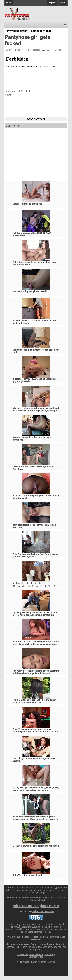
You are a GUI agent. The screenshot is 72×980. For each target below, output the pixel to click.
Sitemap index (36, 961)
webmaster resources (43, 915)
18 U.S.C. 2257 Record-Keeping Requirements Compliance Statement (36, 942)
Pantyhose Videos (40, 31)
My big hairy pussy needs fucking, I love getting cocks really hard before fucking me (36, 793)
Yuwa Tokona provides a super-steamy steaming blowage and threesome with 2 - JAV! (36, 734)
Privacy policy (36, 958)
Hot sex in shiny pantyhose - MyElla (30, 295)
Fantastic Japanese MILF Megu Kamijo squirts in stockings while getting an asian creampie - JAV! (36, 648)
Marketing (50, 958)
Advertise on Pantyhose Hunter (36, 910)
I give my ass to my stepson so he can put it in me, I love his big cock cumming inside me (35, 617)
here (25, 901)
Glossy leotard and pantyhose (27, 208)
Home (9, 3)
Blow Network (40, 901)
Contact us (23, 958)
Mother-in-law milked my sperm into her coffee (36, 850)
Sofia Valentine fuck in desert (27, 879)
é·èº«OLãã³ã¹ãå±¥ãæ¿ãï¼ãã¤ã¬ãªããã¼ (36, 590)
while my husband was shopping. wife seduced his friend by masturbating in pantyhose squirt (36, 413)
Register (52, 3)
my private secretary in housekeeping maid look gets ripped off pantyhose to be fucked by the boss (35, 823)
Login (63, 3)
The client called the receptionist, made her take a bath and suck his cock (34, 705)
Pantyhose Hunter (16, 31)
